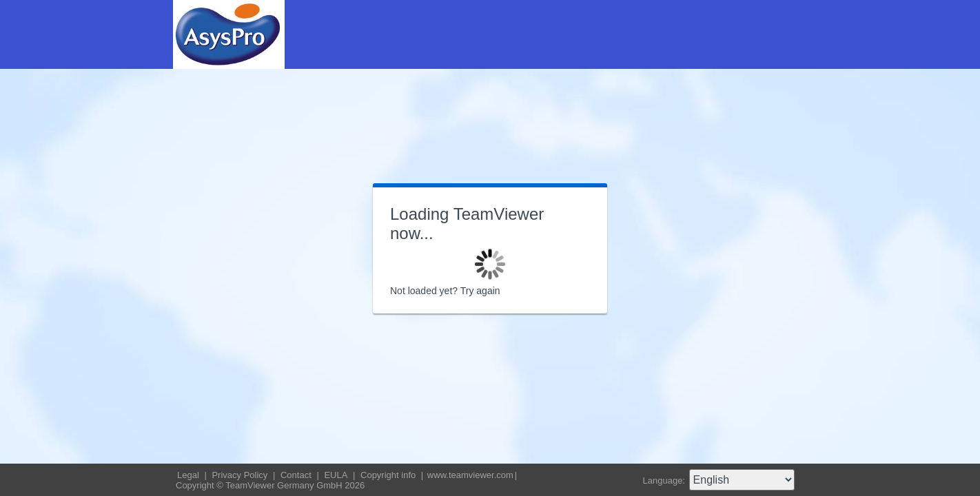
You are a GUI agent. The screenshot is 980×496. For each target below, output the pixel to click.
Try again (480, 291)
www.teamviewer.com (470, 475)
